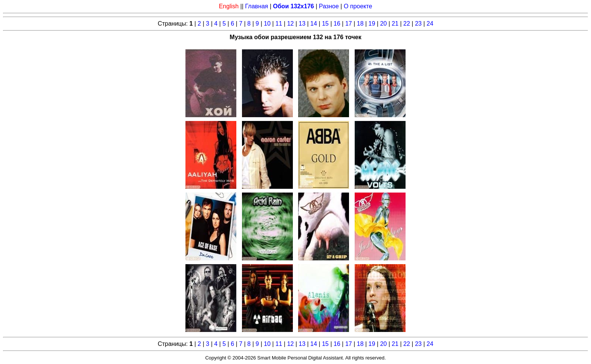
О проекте (358, 6)
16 (337, 24)
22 (407, 24)
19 (372, 24)
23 (418, 24)
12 (291, 24)
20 (383, 24)
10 (267, 24)
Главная (256, 6)
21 (395, 24)
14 (314, 24)
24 (430, 24)
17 (349, 24)
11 (279, 24)
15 (325, 24)
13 (302, 24)
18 (360, 24)
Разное (329, 6)
